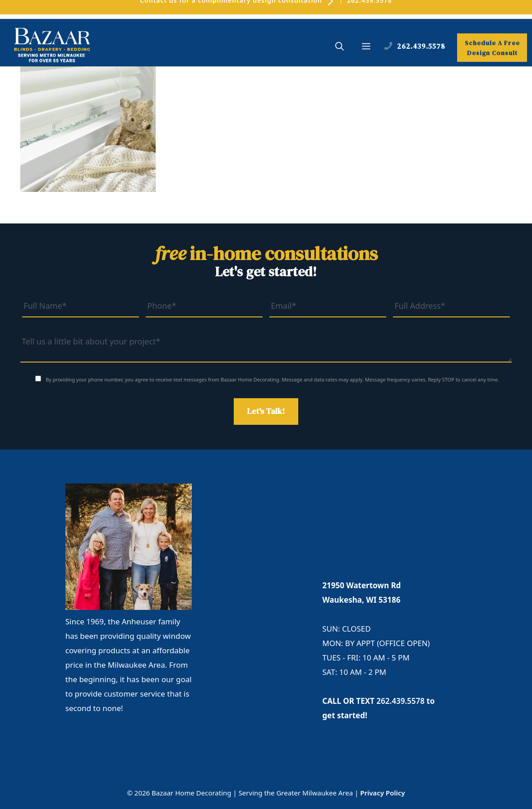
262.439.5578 (400, 701)
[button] (340, 47)
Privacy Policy (382, 793)
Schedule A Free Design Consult (492, 48)
